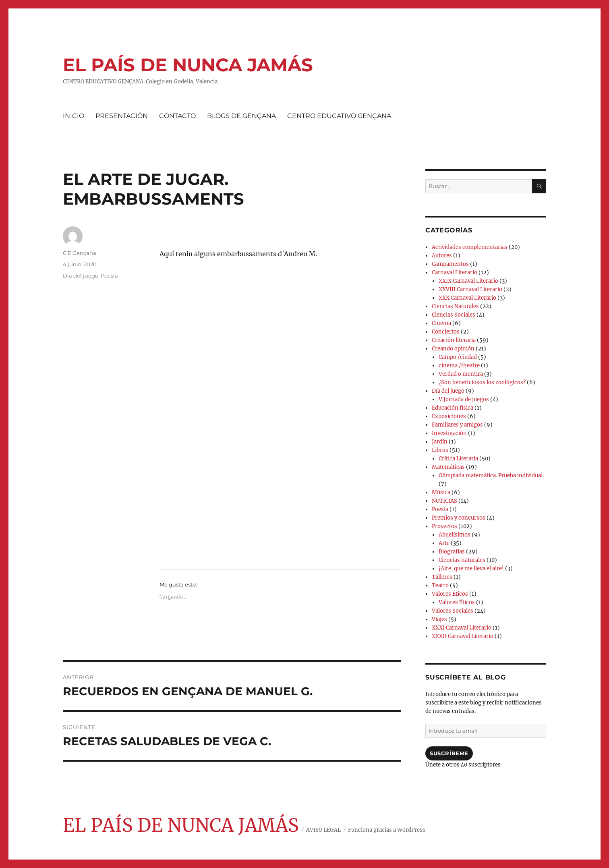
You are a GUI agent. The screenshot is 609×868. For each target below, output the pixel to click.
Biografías (452, 552)
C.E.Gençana (80, 253)
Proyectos (444, 526)
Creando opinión (453, 349)
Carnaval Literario (455, 272)
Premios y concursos (459, 518)
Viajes (439, 619)
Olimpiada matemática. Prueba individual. (491, 475)
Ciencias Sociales (454, 315)
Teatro (440, 585)
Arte (444, 543)
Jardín (440, 442)
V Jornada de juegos (464, 399)
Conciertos (446, 332)
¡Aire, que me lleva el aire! (471, 569)
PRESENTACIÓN (122, 116)
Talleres (442, 577)
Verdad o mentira (461, 374)
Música (441, 492)
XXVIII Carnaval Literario (470, 289)
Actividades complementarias (470, 247)
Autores (442, 256)
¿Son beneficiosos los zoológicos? (482, 382)
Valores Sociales (453, 611)
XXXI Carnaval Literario (462, 628)
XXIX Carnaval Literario (468, 281)
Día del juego (81, 276)
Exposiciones (449, 416)
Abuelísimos (455, 535)
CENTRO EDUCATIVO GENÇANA (339, 116)
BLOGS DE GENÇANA (241, 116)
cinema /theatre (459, 366)
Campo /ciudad (458, 357)
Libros (440, 450)
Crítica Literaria (458, 459)
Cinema (441, 323)
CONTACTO (177, 116)
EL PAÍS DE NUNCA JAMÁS (188, 65)
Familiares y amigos (457, 425)
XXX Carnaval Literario (467, 298)
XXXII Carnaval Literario (463, 636)
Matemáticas (448, 467)
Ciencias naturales (462, 560)
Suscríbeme (449, 753)
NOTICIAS (444, 501)
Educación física (453, 408)
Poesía (109, 276)
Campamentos (450, 264)
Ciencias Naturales (455, 306)
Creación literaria (454, 340)
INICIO (74, 116)
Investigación (449, 433)
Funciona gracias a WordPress (387, 830)
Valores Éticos (450, 594)
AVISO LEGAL (323, 830)
